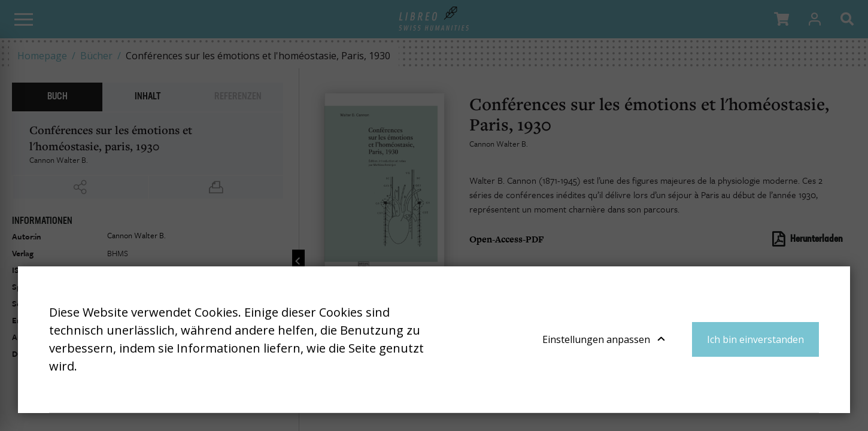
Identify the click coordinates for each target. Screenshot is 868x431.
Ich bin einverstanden (755, 339)
